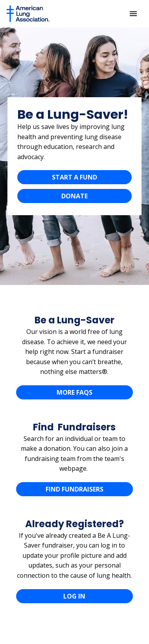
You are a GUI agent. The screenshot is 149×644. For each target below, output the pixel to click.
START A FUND (74, 177)
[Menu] (133, 14)
